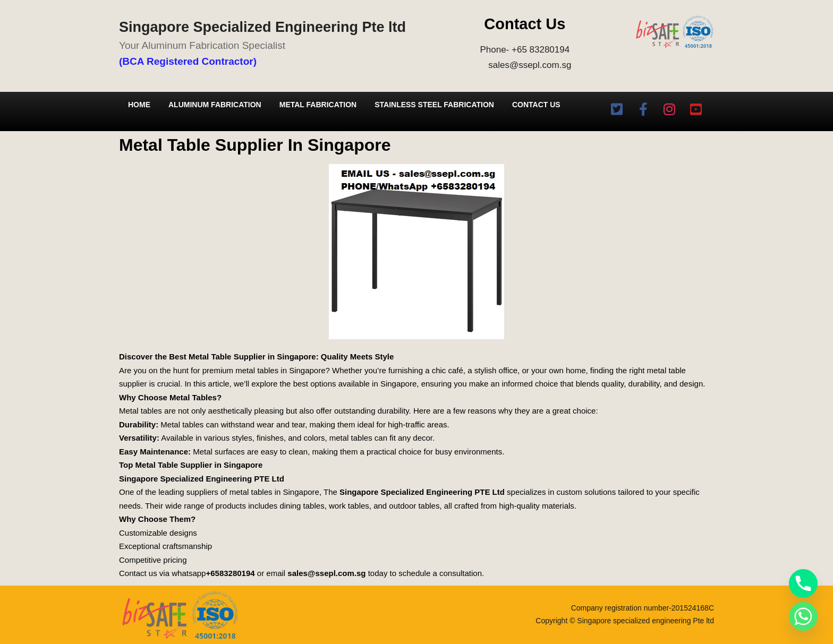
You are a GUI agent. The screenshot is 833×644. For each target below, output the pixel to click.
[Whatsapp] (803, 616)
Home (139, 105)
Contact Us (536, 105)
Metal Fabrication (318, 105)
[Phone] (803, 583)
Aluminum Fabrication (215, 105)
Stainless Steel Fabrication (434, 105)
